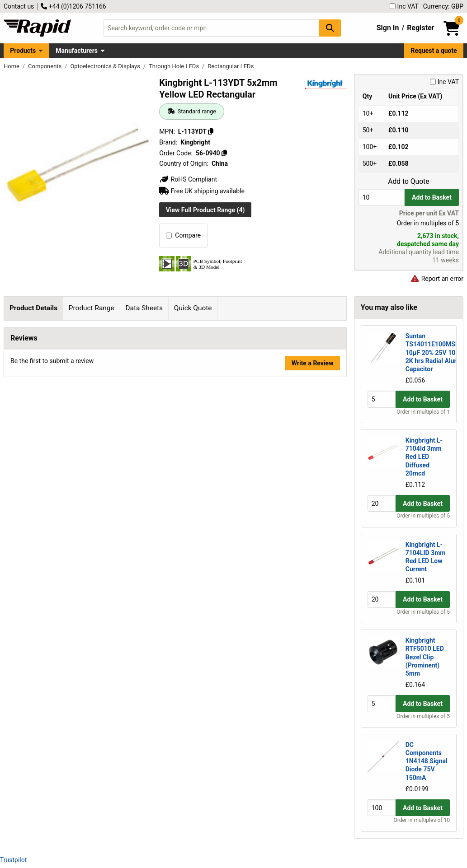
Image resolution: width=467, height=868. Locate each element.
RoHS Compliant (188, 179)
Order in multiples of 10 (422, 820)
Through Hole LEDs (175, 66)
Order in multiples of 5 (423, 516)
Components (45, 66)
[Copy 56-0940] (224, 153)
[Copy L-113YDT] (211, 131)
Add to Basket (432, 197)
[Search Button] (330, 28)
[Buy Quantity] (382, 197)
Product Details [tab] (33, 308)
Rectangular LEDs (231, 66)
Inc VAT (404, 6)
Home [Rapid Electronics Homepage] (12, 66)
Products (23, 51)
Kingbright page (115, 429)
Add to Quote (408, 182)
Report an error (437, 279)
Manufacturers (77, 51)
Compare (183, 235)
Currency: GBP (443, 6)
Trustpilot (13, 860)
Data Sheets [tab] (144, 308)
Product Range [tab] (92, 308)
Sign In (388, 28)
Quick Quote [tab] (193, 308)
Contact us (19, 6)
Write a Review (313, 654)
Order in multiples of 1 (423, 412)
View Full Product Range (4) (205, 210)
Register (420, 28)
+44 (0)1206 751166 (73, 6)
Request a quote (434, 51)
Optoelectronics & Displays (106, 66)
